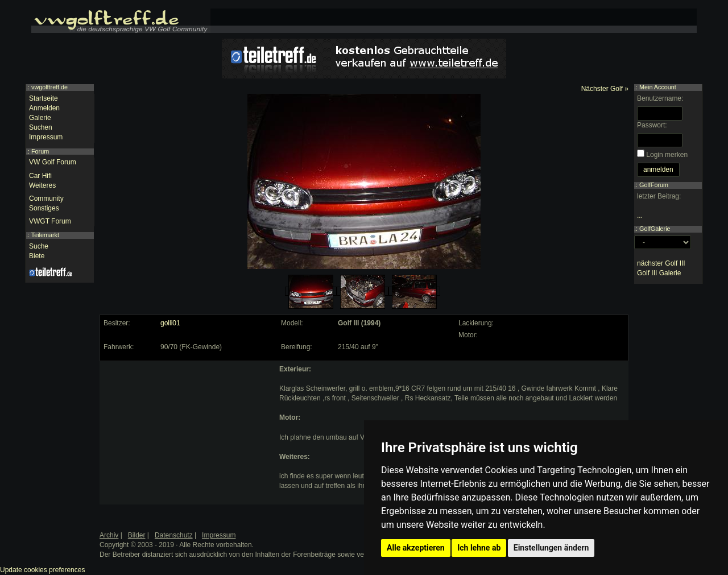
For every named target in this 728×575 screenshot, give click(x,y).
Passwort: (652, 125)
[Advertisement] (188, 436)
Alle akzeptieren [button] (416, 548)
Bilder (137, 535)
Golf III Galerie (659, 273)
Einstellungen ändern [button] (551, 548)
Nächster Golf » (605, 89)
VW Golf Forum (53, 162)
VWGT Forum (50, 221)
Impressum (46, 137)
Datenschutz (174, 535)
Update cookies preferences (42, 570)
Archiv (109, 535)
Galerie (40, 118)
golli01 (170, 323)
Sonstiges (44, 208)
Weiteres (42, 185)
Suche (39, 246)
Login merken (667, 155)
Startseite (44, 98)
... (640, 216)
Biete (37, 256)
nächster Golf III (661, 263)
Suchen (41, 127)
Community (46, 198)
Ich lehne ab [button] (479, 548)
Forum (40, 151)
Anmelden (44, 108)
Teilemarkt (45, 235)
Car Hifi (40, 176)
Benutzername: (660, 98)
